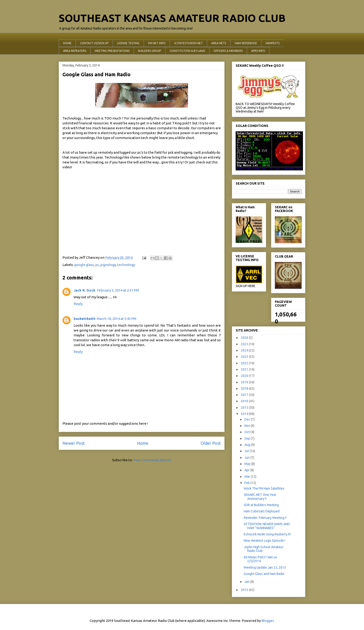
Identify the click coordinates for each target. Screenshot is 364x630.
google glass (84, 265)
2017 (245, 395)
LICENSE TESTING (128, 43)
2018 (245, 388)
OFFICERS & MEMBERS (228, 51)
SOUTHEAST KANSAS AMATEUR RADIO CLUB (172, 18)
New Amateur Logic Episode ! (265, 540)
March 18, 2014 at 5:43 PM (117, 319)
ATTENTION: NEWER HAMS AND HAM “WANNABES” (267, 526)
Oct (247, 432)
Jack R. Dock (84, 290)
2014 (245, 414)
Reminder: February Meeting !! (265, 518)
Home (143, 443)
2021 (245, 369)
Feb (247, 483)
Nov (248, 426)
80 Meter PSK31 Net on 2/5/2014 (260, 559)
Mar (248, 477)
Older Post (211, 443)
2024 (245, 350)
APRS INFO (258, 51)
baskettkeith (84, 319)
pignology (108, 265)
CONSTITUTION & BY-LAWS (187, 51)
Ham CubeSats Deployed (262, 511)
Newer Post (74, 443)
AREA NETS (219, 43)
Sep (248, 438)
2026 (245, 338)
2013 (245, 590)
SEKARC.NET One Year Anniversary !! (260, 497)
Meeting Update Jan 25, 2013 (265, 567)
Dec (248, 419)
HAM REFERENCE (246, 43)
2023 (245, 357)
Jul (247, 451)
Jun (247, 458)
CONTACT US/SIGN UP (94, 43)
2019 (245, 382)
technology (126, 265)
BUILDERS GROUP (150, 51)
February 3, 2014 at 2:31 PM (118, 290)
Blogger (268, 621)
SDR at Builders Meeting (261, 505)
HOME (67, 43)
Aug (248, 445)
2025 (245, 344)
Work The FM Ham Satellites (264, 488)
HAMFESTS (273, 43)
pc (97, 265)
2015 (245, 408)
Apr (247, 470)
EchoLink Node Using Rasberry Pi (267, 534)
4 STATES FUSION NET (188, 43)
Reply (78, 304)
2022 (245, 363)
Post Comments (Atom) (152, 460)
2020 (245, 376)
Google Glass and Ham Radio (264, 574)
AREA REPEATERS (75, 51)
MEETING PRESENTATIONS (112, 51)
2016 (245, 401)
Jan (247, 582)
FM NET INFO (157, 43)
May (248, 464)
